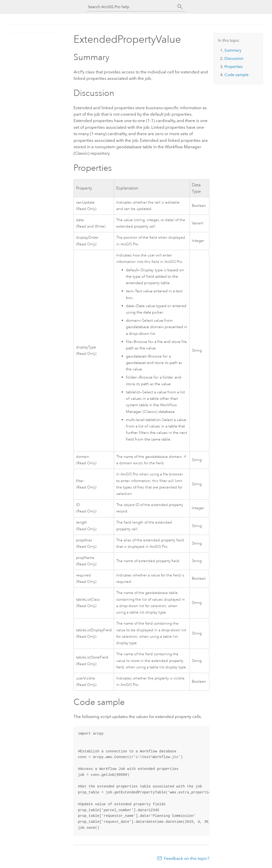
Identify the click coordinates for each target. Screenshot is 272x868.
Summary (233, 50)
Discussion (234, 58)
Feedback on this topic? (187, 858)
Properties (233, 67)
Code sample (236, 75)
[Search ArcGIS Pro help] (131, 7)
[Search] (180, 7)
